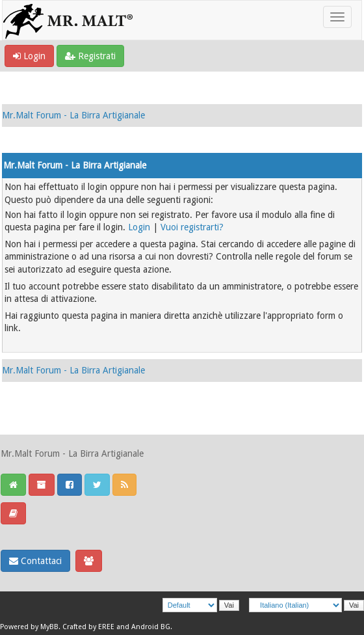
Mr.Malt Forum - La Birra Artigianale (73, 115)
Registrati (90, 56)
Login (29, 56)
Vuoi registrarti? (192, 227)
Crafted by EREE (88, 627)
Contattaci (35, 561)
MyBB (49, 627)
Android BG (151, 627)
